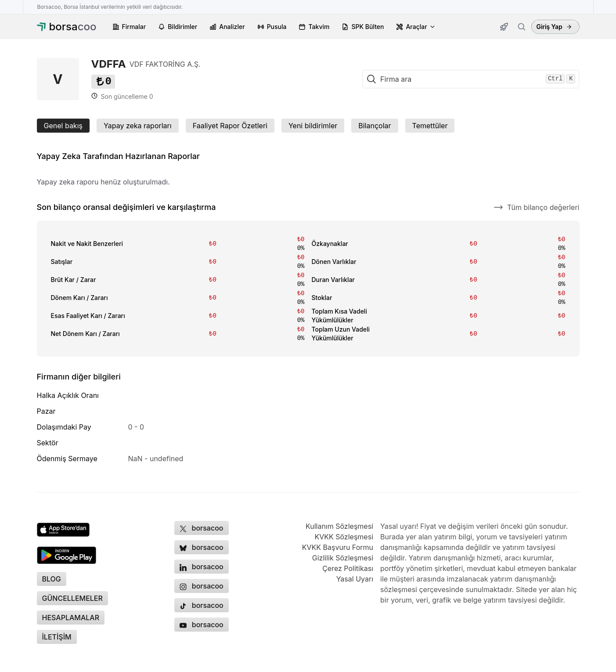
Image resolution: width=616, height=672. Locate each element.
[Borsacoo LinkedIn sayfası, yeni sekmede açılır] (202, 567)
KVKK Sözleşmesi (344, 537)
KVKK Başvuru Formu (338, 547)
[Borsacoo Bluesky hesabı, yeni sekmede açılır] (202, 547)
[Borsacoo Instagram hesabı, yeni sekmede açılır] (202, 586)
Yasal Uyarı (355, 579)
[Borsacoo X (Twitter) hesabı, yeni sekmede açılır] (202, 528)
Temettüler (430, 126)
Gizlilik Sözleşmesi (343, 558)
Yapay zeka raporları (138, 126)
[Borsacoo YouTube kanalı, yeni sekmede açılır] (202, 625)
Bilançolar (375, 126)
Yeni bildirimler (313, 126)
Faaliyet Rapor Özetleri (230, 126)
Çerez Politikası (348, 568)
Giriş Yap (554, 27)
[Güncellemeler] (504, 27)
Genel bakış (63, 126)
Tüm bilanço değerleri (536, 207)
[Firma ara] (522, 27)
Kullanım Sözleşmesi (339, 526)
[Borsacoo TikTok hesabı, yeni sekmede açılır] (202, 605)
